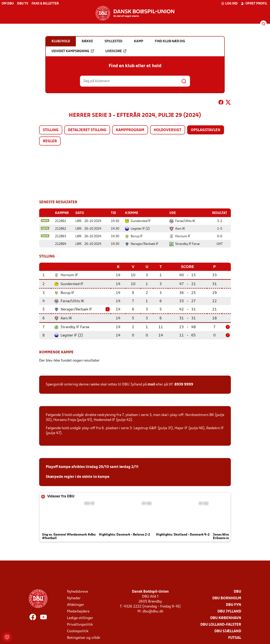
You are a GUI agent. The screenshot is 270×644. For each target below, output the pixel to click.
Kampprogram (130, 130)
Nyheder (74, 598)
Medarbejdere (78, 611)
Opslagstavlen (206, 130)
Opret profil (254, 4)
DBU (237, 591)
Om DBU (8, 4)
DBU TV (23, 4)
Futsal (235, 638)
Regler (50, 141)
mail (151, 384)
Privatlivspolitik (80, 624)
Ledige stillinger (80, 618)
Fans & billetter (45, 4)
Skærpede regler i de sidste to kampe (78, 477)
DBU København (226, 618)
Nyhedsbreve (77, 591)
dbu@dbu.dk (153, 611)
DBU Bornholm (227, 598)
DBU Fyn (234, 605)
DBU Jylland (229, 611)
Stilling (51, 130)
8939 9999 (184, 384)
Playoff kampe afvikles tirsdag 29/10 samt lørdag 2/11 (92, 467)
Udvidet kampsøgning (73, 51)
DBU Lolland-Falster (221, 624)
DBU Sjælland (228, 631)
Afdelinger (76, 605)
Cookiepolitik (78, 631)
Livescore (116, 51)
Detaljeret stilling (87, 130)
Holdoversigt (168, 130)
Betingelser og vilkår (84, 638)
